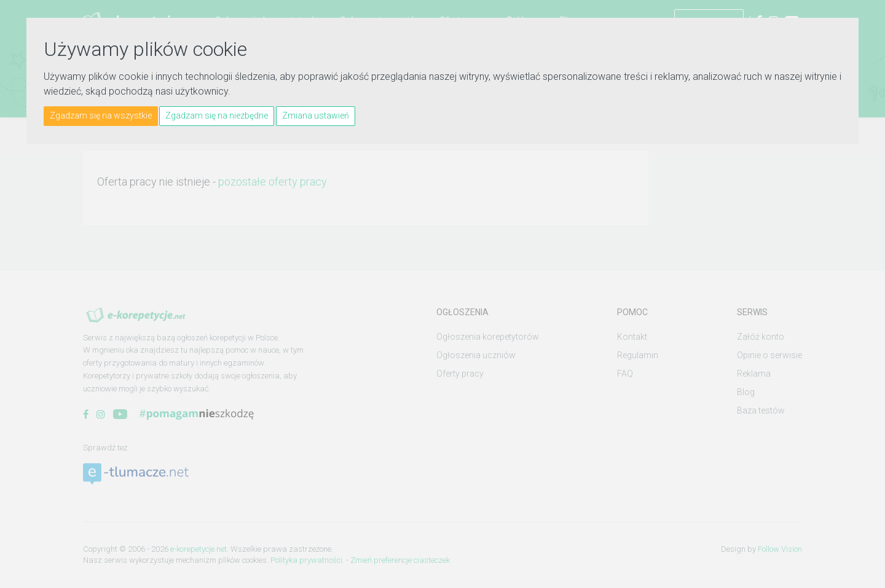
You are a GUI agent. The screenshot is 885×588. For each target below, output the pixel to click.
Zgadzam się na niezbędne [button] (217, 116)
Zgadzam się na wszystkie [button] (101, 116)
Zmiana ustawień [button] (316, 116)
